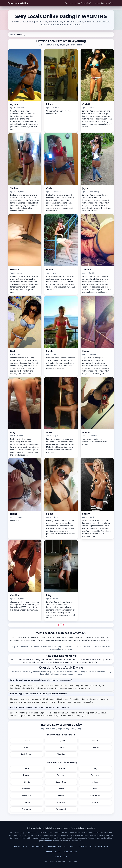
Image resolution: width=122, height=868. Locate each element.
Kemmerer (27, 789)
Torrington (27, 809)
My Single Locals (101, 846)
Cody (95, 768)
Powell (61, 796)
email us (49, 841)
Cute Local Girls (85, 846)
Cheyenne (61, 741)
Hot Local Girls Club (53, 852)
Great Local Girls (54, 846)
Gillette (95, 741)
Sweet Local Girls (70, 852)
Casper (27, 741)
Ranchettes (95, 796)
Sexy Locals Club (38, 846)
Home (12, 34)
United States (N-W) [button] (103, 3)
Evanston (61, 775)
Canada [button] (68, 3)
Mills (95, 789)
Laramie (61, 747)
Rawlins (27, 802)
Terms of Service (61, 857)
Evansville (95, 775)
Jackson (27, 747)
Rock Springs (27, 754)
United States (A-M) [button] (83, 3)
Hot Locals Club (70, 846)
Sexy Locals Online (18, 3)
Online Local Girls (21, 846)
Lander (61, 789)
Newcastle (27, 796)
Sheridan (61, 754)
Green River (61, 782)
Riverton (95, 747)
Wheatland (61, 809)
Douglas (27, 775)
